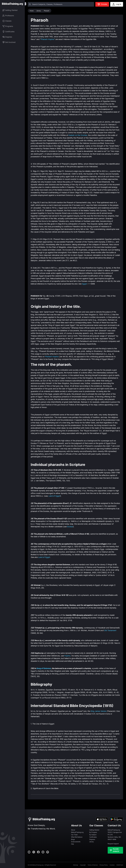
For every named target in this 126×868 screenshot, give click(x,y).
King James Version (99, 711)
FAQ (72, 844)
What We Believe (77, 837)
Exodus (70, 527)
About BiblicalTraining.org (77, 831)
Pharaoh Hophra (47, 39)
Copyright (83, 865)
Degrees (92, 839)
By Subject (93, 835)
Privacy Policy (104, 865)
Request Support (113, 844)
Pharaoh (47, 11)
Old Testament (110, 630)
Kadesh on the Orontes (78, 135)
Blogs (73, 839)
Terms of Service (93, 865)
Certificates (93, 837)
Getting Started (94, 830)
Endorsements (76, 842)
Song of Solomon (44, 668)
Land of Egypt (54, 496)
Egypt (84, 284)
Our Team (74, 835)
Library (39, 11)
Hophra (67, 656)
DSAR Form (120, 865)
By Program (93, 832)
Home (32, 11)
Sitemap (76, 865)
